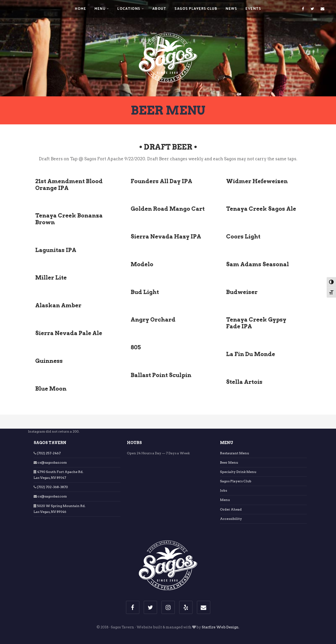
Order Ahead (231, 509)
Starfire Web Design (220, 627)
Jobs (224, 490)
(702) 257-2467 (48, 453)
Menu (100, 9)
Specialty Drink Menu (238, 472)
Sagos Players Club (196, 9)
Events (253, 9)
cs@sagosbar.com (52, 462)
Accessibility (231, 519)
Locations (129, 9)
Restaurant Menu (234, 453)
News (231, 9)
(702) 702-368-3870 (52, 487)
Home (80, 9)
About (159, 9)
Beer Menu (229, 462)
